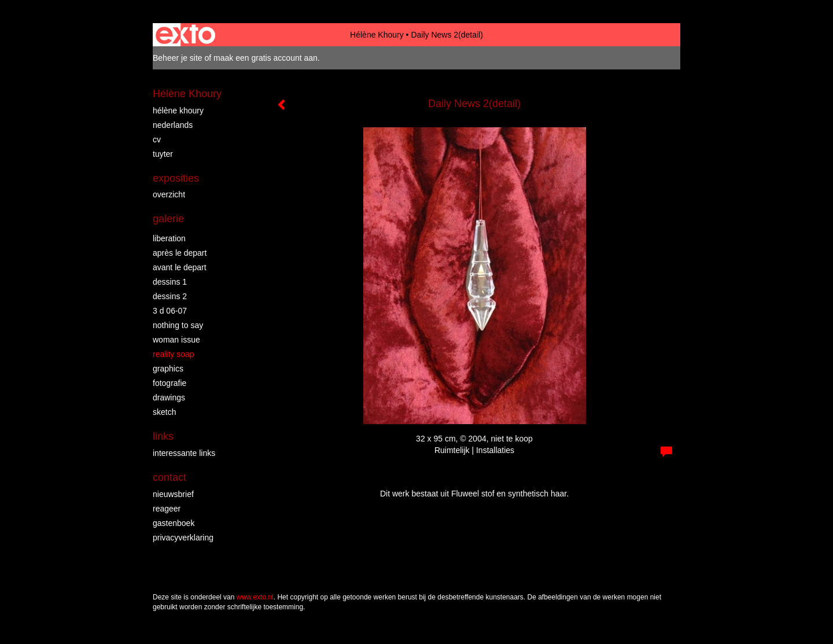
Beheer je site (178, 58)
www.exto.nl (255, 597)
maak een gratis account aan (266, 58)
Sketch (164, 412)
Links (163, 436)
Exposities (176, 178)
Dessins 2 (170, 296)
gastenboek (174, 523)
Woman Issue (176, 340)
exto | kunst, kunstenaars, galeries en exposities (185, 35)
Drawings (169, 398)
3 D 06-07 (170, 311)
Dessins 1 (170, 282)
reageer (167, 509)
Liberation (169, 238)
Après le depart (180, 253)
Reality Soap (174, 354)
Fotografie (169, 383)
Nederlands (173, 125)
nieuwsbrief (173, 494)
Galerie (168, 219)
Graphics (168, 369)
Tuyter (163, 154)
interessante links (184, 453)
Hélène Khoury (377, 35)
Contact (169, 477)
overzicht (169, 194)
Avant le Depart (180, 267)
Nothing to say (178, 325)
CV (157, 139)
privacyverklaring (183, 538)
